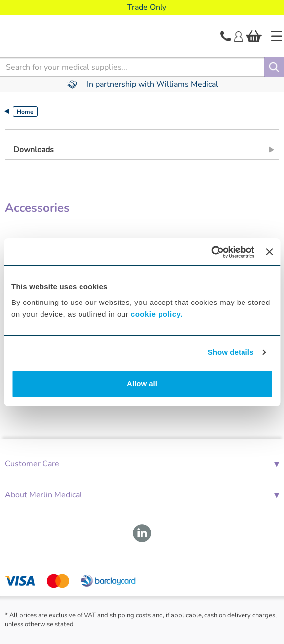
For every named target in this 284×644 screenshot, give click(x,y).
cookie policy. (157, 314)
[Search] (274, 67)
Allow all (142, 384)
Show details (231, 352)
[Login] (238, 36)
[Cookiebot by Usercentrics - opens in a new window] (211, 252)
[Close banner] (269, 252)
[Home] (277, 36)
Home (25, 112)
